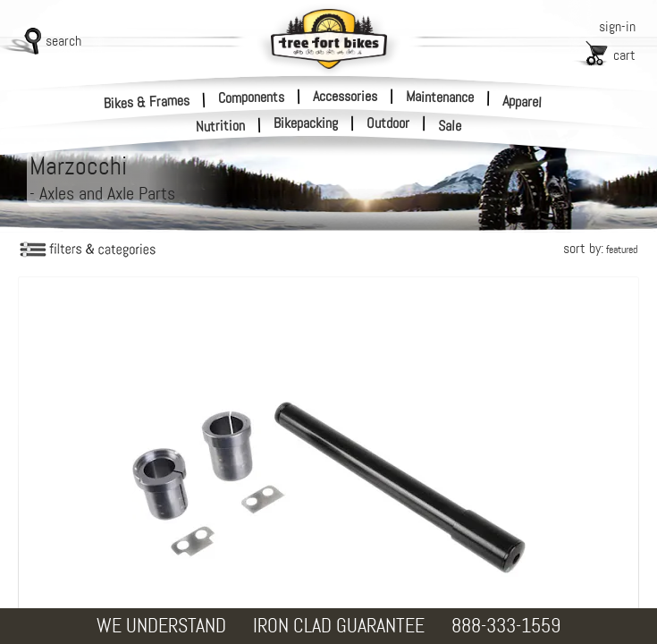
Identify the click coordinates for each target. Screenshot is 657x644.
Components (251, 97)
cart (624, 55)
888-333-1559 (506, 626)
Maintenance (440, 97)
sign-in (617, 26)
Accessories (345, 96)
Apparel (522, 102)
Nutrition (221, 126)
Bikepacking (306, 123)
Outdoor (388, 123)
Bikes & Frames (147, 102)
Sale (450, 126)
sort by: (600, 248)
